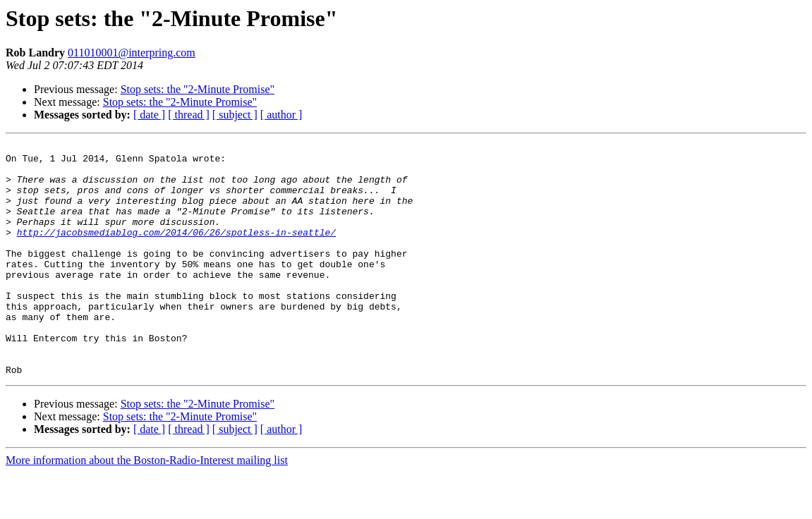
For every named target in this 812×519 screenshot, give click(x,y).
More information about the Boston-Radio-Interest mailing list (147, 507)
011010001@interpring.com (132, 53)
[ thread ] (189, 115)
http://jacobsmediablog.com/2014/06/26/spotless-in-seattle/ (176, 251)
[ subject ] (235, 115)
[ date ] (149, 115)
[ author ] (281, 115)
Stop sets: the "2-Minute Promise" (198, 89)
